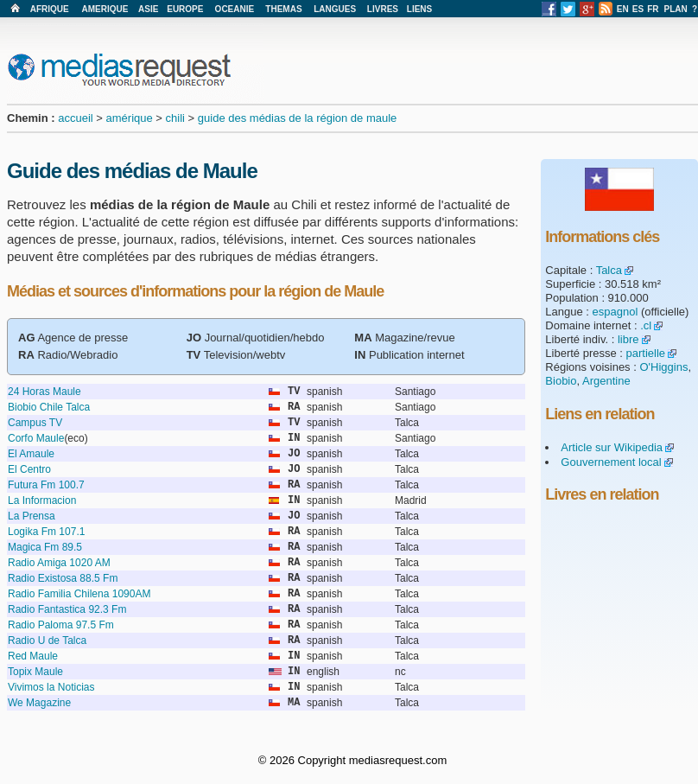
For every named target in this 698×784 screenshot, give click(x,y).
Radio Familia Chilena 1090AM (79, 594)
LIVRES (383, 9)
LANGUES (335, 9)
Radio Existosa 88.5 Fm (63, 578)
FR (653, 9)
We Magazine (39, 703)
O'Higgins (663, 367)
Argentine (606, 381)
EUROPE (185, 9)
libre (628, 339)
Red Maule (33, 656)
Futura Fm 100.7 (46, 485)
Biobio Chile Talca (49, 407)
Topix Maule (35, 672)
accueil (75, 118)
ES (638, 9)
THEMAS (283, 9)
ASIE (148, 9)
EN (623, 9)
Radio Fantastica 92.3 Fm (67, 609)
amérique (130, 118)
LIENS (419, 9)
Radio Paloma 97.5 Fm (61, 625)
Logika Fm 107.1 (46, 532)
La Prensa (32, 516)
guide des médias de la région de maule (298, 118)
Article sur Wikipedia (612, 447)
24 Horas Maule (44, 392)
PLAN (676, 9)
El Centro (29, 469)
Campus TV (35, 423)
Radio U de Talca (47, 641)
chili (175, 118)
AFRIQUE (50, 9)
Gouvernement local (611, 462)
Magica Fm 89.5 (45, 547)
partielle (646, 353)
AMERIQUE (105, 9)
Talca (609, 270)
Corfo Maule (36, 438)
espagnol (616, 312)
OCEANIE (235, 9)
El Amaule (31, 454)
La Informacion (42, 500)
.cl (646, 325)
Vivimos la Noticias (51, 687)
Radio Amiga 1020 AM (59, 563)
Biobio (561, 381)
